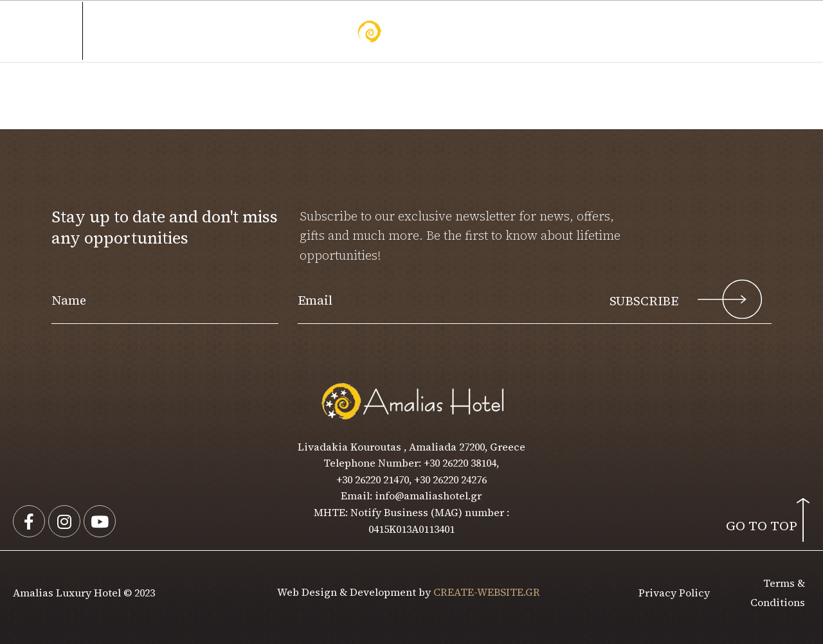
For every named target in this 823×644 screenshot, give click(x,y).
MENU (58, 31)
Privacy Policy (674, 593)
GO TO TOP (762, 526)
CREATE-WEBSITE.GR (487, 592)
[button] (752, 31)
